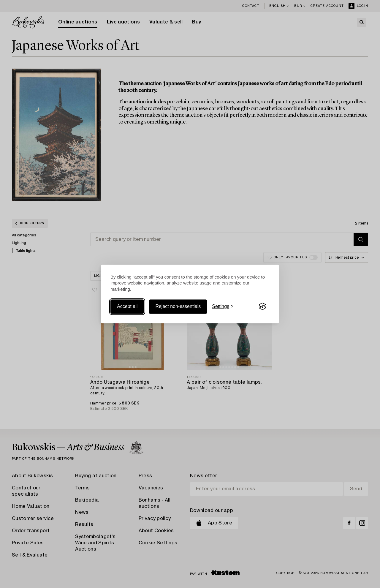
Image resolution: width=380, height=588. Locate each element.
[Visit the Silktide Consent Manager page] (262, 306)
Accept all (127, 306)
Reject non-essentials (178, 306)
